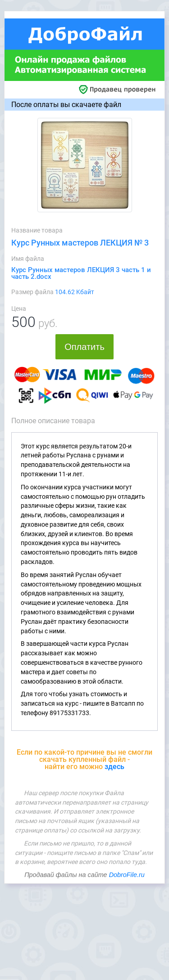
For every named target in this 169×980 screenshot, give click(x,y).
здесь (114, 767)
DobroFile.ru (127, 875)
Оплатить (84, 347)
